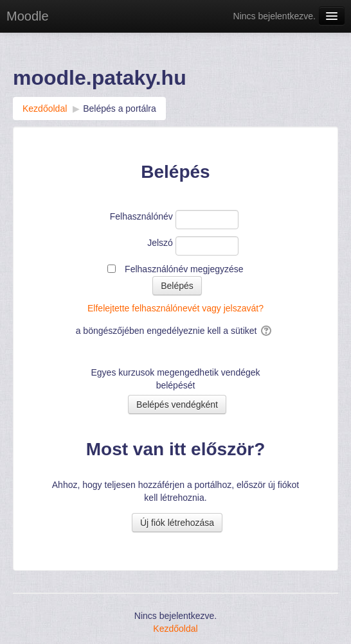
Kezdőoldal (175, 629)
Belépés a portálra (120, 109)
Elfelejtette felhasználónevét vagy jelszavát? (175, 308)
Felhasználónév (141, 216)
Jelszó (160, 243)
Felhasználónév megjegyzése (184, 269)
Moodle (28, 16)
